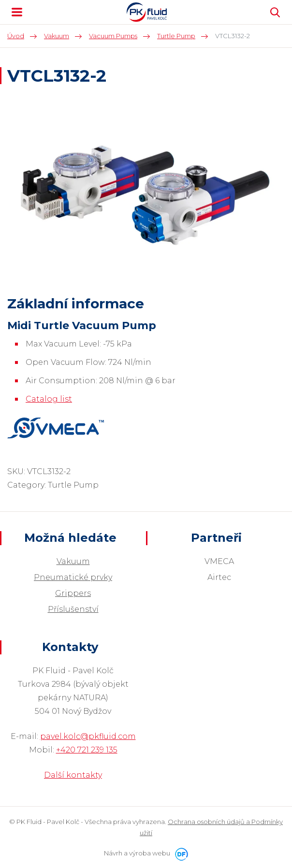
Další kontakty (73, 775)
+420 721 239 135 (87, 750)
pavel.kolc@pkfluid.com (88, 736)
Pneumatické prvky (73, 577)
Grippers (73, 593)
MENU (17, 12)
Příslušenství (73, 609)
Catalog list (49, 399)
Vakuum (73, 561)
